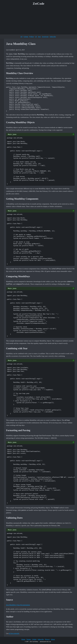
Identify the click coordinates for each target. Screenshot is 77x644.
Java (39, 37)
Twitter (29, 639)
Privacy (47, 639)
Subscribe (53, 37)
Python (32, 37)
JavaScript (45, 37)
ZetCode (39, 4)
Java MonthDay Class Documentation (18, 605)
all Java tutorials (14, 633)
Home (23, 639)
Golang (26, 37)
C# (36, 37)
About (53, 639)
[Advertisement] (38, 21)
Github (34, 639)
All (21, 37)
